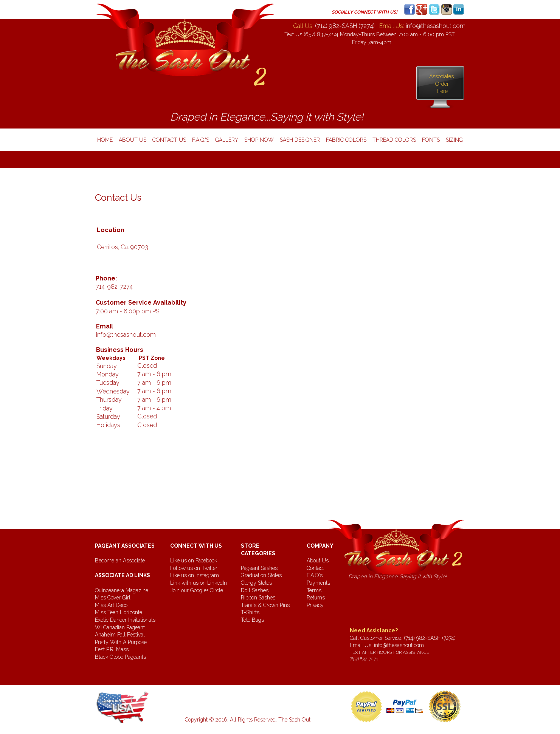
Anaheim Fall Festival (120, 635)
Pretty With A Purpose (121, 642)
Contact (315, 568)
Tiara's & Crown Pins (265, 605)
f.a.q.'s (201, 140)
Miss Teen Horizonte (119, 612)
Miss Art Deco (111, 605)
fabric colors (346, 140)
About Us (318, 561)
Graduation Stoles (261, 575)
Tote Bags (252, 620)
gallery (227, 140)
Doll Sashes (255, 590)
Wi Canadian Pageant (120, 627)
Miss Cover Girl (113, 598)
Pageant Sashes (259, 568)
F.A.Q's (315, 575)
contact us (169, 140)
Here (442, 91)
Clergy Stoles (256, 583)
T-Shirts (250, 612)
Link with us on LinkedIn (199, 583)
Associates (442, 76)
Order (442, 84)
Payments (318, 583)
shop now (259, 140)
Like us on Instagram (195, 575)
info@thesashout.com (399, 645)
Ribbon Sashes (258, 598)
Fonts (431, 140)
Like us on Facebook (194, 561)
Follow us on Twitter (194, 568)
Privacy (315, 605)
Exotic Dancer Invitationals (125, 620)
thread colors (394, 140)
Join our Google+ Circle (197, 590)
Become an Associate (120, 561)
